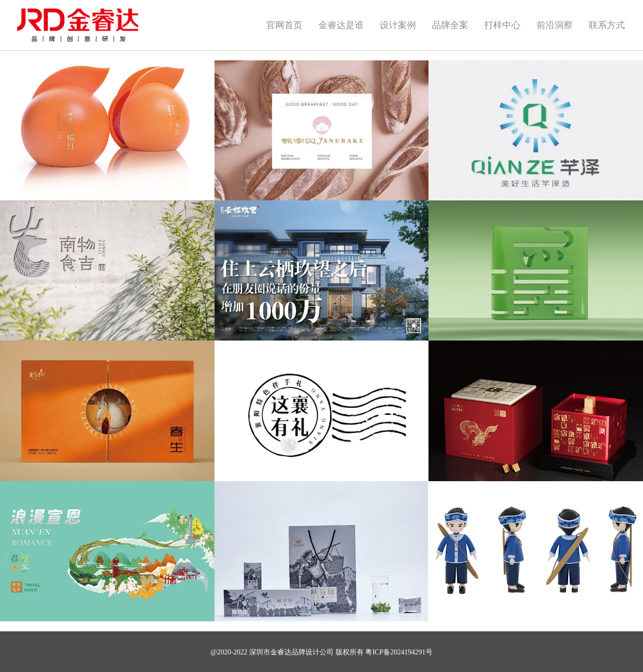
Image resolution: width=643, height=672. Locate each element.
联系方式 (607, 25)
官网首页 (284, 25)
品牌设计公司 (312, 652)
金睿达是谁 (341, 25)
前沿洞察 (555, 25)
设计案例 (398, 25)
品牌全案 (450, 25)
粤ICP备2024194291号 (399, 652)
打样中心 (502, 25)
